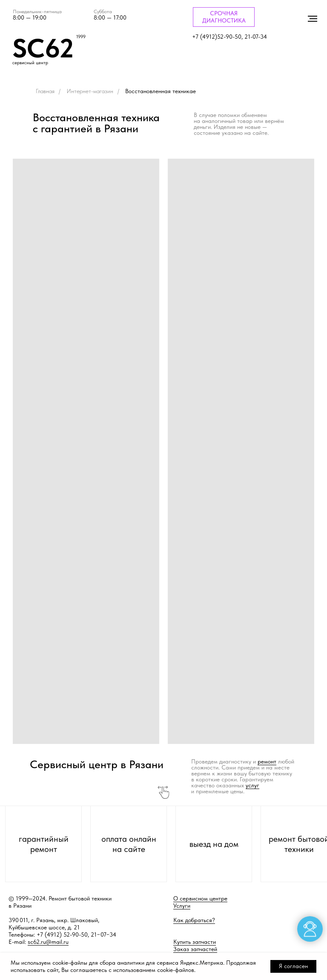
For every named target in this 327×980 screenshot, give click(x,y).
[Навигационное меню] (313, 19)
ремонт (267, 761)
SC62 (43, 48)
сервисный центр (30, 63)
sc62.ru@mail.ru (48, 942)
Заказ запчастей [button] (195, 949)
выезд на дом (214, 844)
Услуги (182, 906)
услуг (252, 785)
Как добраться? (194, 920)
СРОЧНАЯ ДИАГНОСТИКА (224, 17)
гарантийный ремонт (44, 844)
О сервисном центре (200, 898)
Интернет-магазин (90, 91)
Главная (45, 91)
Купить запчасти (195, 942)
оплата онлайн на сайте (129, 844)
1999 (81, 37)
